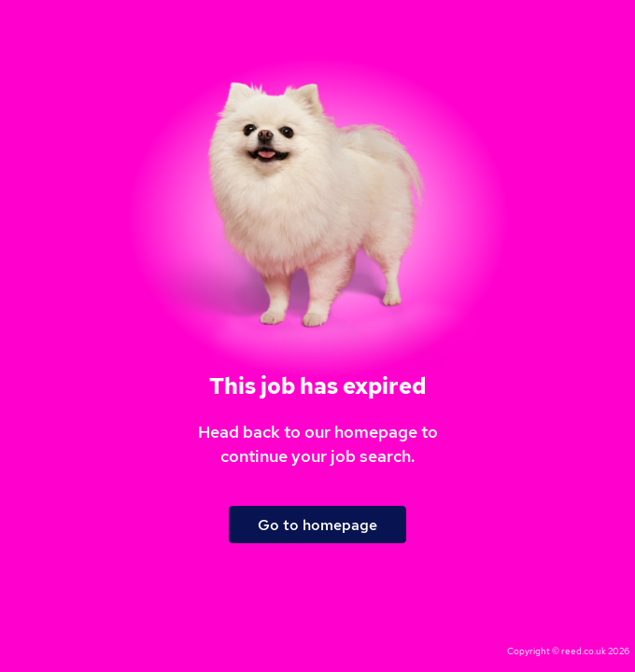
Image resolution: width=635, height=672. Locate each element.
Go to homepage (317, 525)
